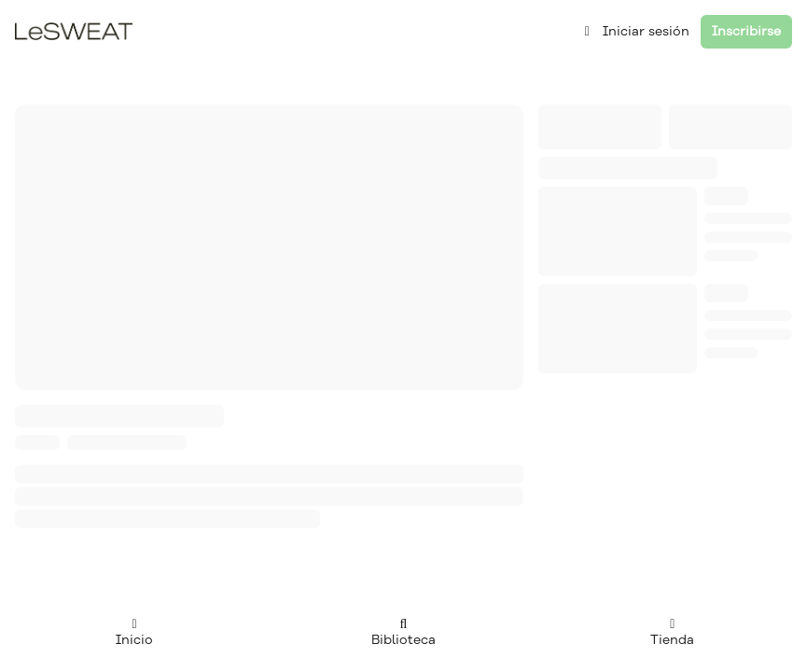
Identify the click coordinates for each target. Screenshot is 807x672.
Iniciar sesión (635, 31)
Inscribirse (746, 31)
